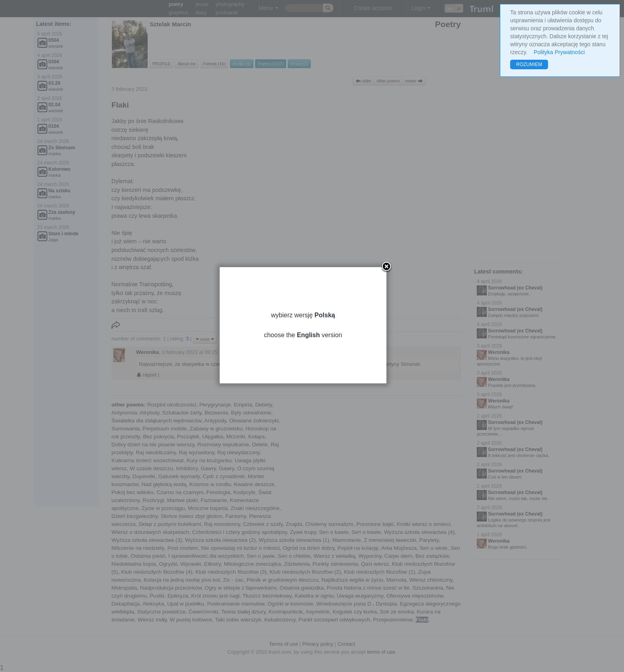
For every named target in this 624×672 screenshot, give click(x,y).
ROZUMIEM (529, 64)
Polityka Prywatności (559, 52)
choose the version (312, 346)
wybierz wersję (312, 326)
